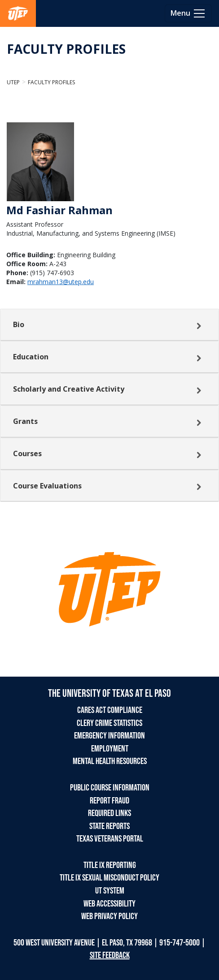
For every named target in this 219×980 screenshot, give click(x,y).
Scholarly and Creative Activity (69, 389)
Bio (19, 324)
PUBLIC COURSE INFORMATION (110, 788)
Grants (25, 421)
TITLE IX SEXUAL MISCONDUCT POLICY (109, 878)
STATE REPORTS (109, 826)
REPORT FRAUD (109, 801)
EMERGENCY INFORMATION (109, 736)
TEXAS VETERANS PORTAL (110, 839)
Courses (27, 453)
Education (31, 357)
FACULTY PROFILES (66, 49)
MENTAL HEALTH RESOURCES (110, 761)
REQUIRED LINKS (109, 813)
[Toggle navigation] (188, 13)
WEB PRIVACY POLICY (109, 916)
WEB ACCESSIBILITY (109, 904)
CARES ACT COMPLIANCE (110, 710)
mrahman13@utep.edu (61, 282)
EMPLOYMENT (110, 749)
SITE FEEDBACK (110, 955)
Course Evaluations (47, 486)
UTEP (13, 82)
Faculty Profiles (51, 82)
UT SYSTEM (110, 891)
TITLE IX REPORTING (110, 865)
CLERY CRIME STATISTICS (109, 723)
